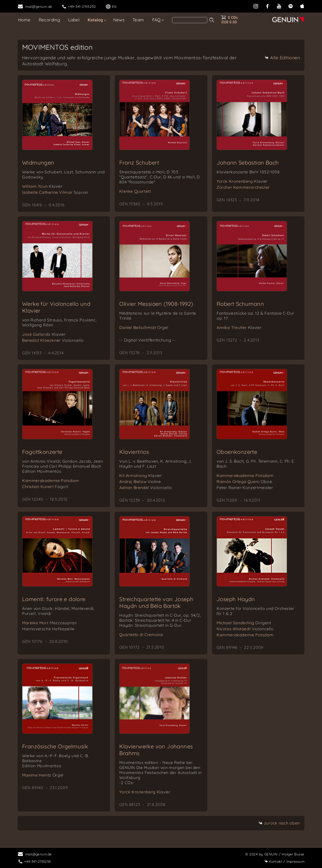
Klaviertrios (134, 452)
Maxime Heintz (43, 775)
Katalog (95, 20)
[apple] (302, 6)
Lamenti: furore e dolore (54, 599)
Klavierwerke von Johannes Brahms (156, 750)
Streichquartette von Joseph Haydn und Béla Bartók (156, 602)
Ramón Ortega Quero (244, 481)
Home (24, 20)
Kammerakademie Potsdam (51, 480)
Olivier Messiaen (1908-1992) (156, 304)
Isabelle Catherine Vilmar (55, 192)
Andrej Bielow (140, 481)
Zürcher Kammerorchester (243, 187)
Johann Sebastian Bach (248, 163)
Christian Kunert (45, 487)
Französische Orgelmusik (55, 746)
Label (74, 20)
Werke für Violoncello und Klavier (56, 307)
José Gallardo (44, 334)
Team (138, 20)
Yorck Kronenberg (242, 181)
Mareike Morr (50, 623)
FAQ (156, 20)
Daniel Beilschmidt (144, 327)
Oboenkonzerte (237, 452)
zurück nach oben (279, 823)
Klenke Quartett (135, 191)
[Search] (190, 20)
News (119, 20)
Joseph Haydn (236, 599)
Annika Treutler (239, 327)
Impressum (284, 861)
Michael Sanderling (244, 623)
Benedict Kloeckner (53, 340)
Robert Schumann (240, 304)
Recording (50, 20)
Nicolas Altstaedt (245, 629)
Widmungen (38, 163)
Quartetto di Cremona (141, 635)
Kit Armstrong (140, 475)
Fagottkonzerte (42, 452)
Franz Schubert (139, 163)
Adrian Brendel (146, 488)
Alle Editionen (282, 58)
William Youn (42, 186)
